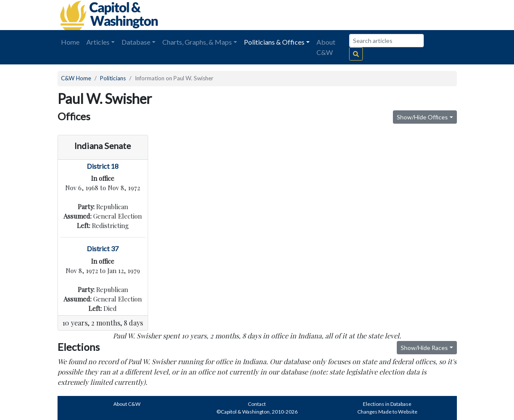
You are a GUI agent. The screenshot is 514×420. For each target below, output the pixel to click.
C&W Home (76, 78)
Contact (257, 404)
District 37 (103, 248)
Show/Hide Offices (422, 117)
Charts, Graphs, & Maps (197, 42)
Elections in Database (387, 404)
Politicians (113, 78)
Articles (98, 42)
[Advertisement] (361, 15)
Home (70, 42)
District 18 (103, 166)
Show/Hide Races (424, 348)
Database (136, 42)
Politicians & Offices (274, 42)
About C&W (326, 47)
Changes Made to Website (387, 412)
